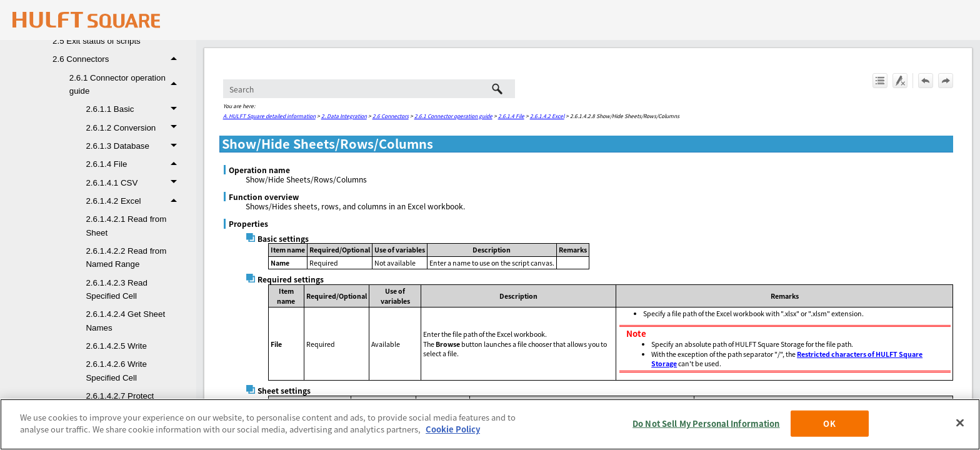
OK (829, 423)
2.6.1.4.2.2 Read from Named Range (126, 257)
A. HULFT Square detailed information (269, 116)
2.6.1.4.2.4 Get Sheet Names (125, 321)
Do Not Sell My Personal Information (706, 423)
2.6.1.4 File (134, 164)
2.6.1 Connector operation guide (127, 85)
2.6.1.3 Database (134, 146)
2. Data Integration (344, 116)
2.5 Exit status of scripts (97, 41)
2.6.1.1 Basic (134, 109)
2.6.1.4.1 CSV (134, 183)
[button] (176, 59)
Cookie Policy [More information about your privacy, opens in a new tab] (453, 429)
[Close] (960, 422)
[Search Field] (369, 89)
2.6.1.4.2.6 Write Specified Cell (116, 371)
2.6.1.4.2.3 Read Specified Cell (117, 289)
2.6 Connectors (118, 59)
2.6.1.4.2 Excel (134, 201)
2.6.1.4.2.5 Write (116, 346)
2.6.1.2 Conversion (134, 128)
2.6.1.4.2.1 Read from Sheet (126, 226)
